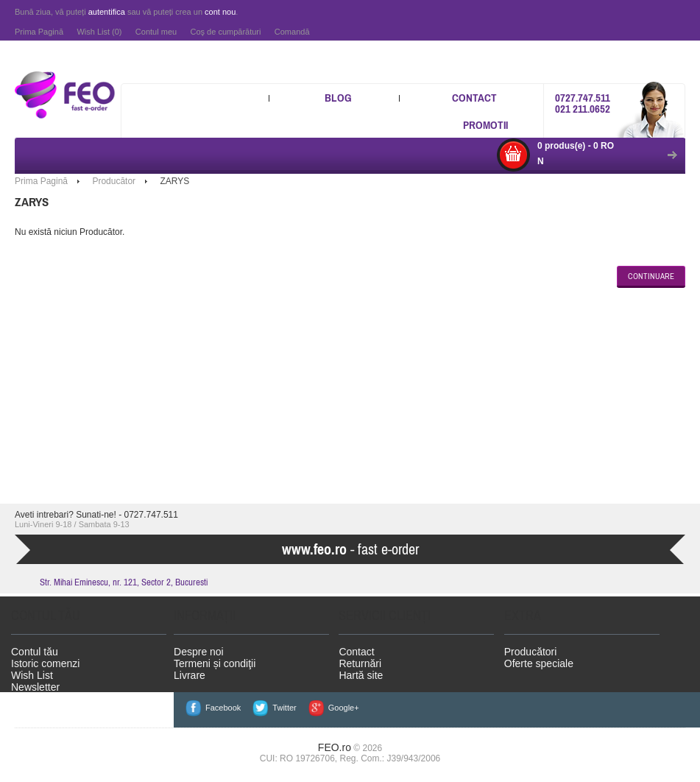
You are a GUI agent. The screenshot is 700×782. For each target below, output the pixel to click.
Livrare (190, 675)
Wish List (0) (99, 32)
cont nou (220, 12)
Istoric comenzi (45, 663)
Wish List (32, 675)
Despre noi (199, 652)
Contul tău (35, 652)
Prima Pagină (39, 32)
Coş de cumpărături (225, 32)
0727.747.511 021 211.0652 (583, 103)
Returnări (360, 663)
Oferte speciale (539, 663)
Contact (474, 98)
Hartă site (361, 675)
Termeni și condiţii (215, 663)
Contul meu (156, 32)
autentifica (107, 12)
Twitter (284, 708)
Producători (531, 652)
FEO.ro (335, 747)
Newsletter (35, 687)
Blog (338, 98)
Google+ (344, 708)
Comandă (292, 32)
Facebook (223, 708)
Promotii (485, 125)
